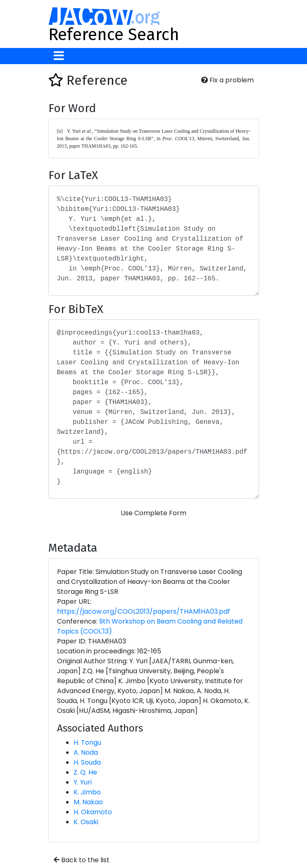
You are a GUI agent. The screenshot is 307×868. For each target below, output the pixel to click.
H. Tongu (87, 742)
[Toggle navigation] (59, 56)
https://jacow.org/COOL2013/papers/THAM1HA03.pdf (144, 611)
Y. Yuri (83, 782)
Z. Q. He (85, 772)
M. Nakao (88, 802)
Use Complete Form (153, 513)
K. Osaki (86, 822)
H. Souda (87, 762)
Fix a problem (227, 80)
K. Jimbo (87, 792)
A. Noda (86, 752)
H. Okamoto (93, 812)
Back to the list (82, 860)
